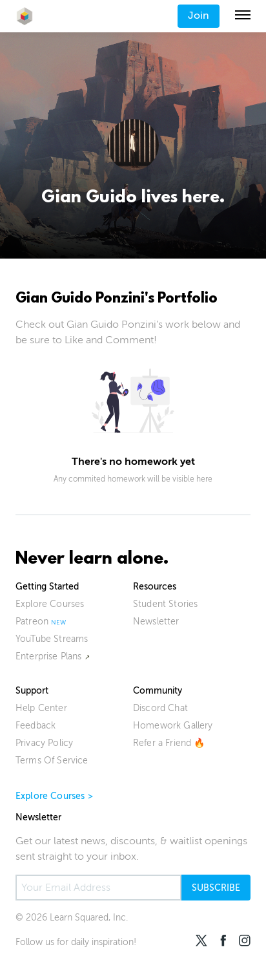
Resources (155, 587)
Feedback (36, 726)
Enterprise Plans (49, 656)
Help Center (41, 708)
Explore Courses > (54, 796)
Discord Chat (160, 708)
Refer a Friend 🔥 (169, 743)
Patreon (32, 622)
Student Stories (165, 604)
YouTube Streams (52, 639)
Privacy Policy (44, 743)
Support (32, 691)
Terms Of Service (52, 761)
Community (158, 691)
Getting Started (47, 587)
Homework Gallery (173, 726)
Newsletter (156, 622)
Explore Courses (50, 604)
